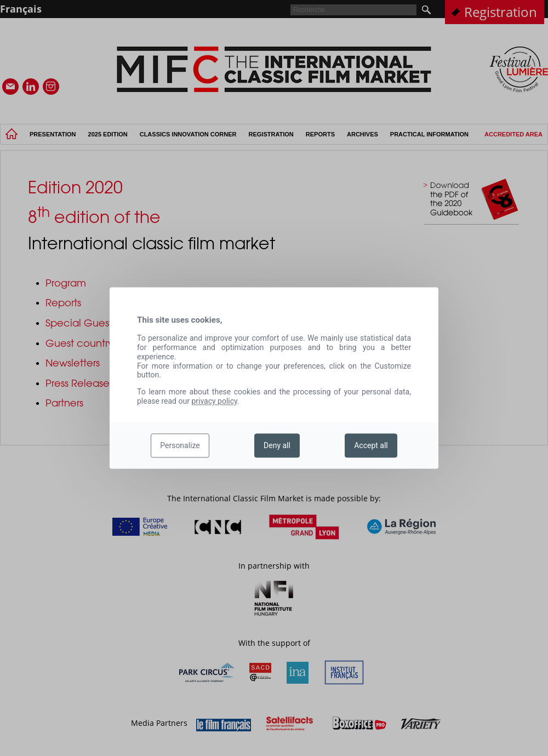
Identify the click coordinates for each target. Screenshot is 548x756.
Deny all (277, 445)
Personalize (180, 445)
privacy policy (214, 401)
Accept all (371, 445)
